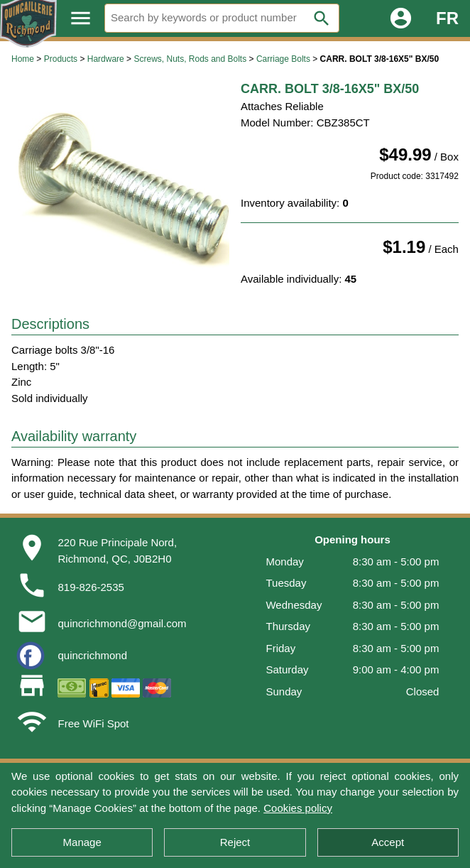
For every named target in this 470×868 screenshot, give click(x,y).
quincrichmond (92, 655)
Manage (82, 842)
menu (81, 18)
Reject (235, 842)
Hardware (106, 59)
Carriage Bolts (283, 59)
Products (61, 59)
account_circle (401, 18)
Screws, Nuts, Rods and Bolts (190, 59)
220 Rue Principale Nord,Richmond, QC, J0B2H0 (117, 550)
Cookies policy (298, 808)
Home (23, 59)
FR (447, 18)
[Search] (222, 18)
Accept (388, 842)
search (322, 18)
